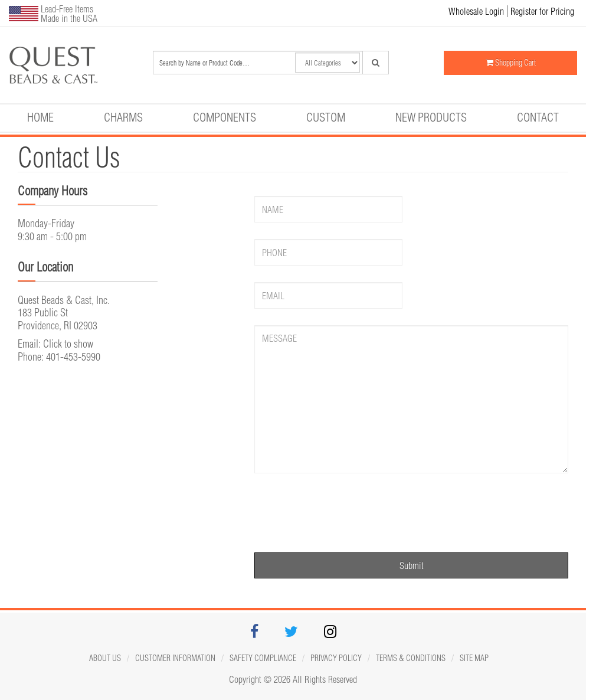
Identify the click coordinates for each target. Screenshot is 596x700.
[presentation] (344, 513)
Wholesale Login (476, 11)
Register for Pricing (542, 11)
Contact (538, 117)
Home (40, 117)
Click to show (68, 344)
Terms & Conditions (411, 658)
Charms (123, 117)
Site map (474, 658)
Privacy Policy (336, 658)
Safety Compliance (263, 658)
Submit (412, 565)
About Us (105, 658)
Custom (326, 117)
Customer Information (175, 658)
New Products (431, 117)
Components (225, 117)
